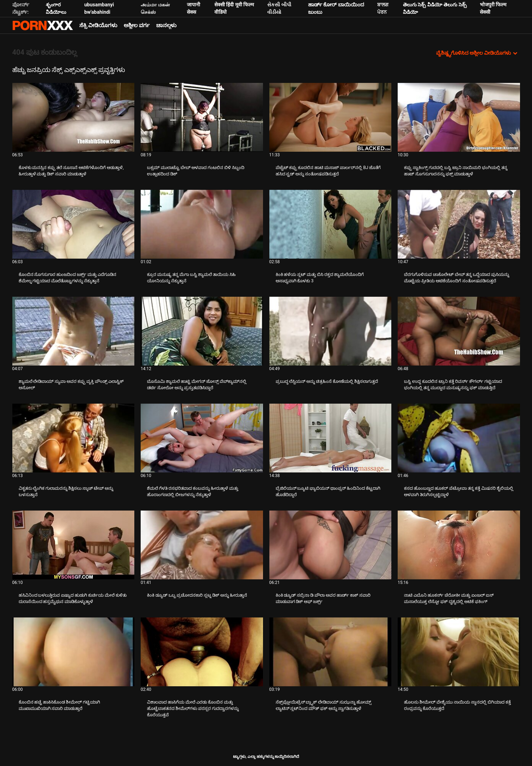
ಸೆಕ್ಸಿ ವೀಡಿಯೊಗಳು (99, 25)
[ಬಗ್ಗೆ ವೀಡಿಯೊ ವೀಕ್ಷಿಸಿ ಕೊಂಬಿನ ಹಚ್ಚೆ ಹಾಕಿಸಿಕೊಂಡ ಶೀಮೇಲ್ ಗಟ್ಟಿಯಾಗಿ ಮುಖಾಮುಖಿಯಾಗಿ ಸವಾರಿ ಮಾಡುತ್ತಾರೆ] (74, 652)
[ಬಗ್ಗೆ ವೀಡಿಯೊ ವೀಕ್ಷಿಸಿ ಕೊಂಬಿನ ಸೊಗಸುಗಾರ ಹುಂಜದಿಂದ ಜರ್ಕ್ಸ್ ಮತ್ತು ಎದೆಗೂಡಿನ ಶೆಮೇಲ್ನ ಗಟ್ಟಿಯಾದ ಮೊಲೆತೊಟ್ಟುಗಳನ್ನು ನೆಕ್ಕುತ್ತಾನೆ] (74, 224)
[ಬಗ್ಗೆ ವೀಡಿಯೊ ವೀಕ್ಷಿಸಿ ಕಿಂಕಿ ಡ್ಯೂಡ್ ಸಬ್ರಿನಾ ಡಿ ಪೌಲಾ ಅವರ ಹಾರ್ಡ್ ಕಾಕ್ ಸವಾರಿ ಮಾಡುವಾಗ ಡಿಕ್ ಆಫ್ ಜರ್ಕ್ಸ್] (331, 545)
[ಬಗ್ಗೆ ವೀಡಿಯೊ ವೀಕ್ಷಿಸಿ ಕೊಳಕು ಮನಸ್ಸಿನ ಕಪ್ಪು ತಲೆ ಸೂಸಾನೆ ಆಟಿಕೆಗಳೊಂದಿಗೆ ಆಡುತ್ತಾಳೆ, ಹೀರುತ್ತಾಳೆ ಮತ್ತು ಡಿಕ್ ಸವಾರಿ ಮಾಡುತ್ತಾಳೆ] (74, 117)
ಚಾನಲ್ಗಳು (166, 25)
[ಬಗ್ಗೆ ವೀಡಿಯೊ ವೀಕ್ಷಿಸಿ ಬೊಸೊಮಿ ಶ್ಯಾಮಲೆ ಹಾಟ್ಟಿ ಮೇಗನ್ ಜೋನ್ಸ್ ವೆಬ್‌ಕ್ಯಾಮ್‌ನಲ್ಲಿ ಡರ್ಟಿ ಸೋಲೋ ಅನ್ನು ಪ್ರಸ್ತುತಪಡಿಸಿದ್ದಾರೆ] (202, 331)
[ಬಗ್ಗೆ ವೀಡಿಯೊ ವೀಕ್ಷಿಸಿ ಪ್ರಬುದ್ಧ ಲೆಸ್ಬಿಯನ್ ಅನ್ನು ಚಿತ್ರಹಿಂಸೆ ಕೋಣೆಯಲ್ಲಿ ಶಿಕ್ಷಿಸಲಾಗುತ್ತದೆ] (331, 331)
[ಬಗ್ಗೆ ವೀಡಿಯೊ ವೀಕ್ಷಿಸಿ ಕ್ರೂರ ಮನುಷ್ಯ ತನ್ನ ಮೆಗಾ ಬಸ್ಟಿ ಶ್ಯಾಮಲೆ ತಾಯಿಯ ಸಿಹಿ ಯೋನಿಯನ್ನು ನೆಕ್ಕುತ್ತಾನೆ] (202, 224)
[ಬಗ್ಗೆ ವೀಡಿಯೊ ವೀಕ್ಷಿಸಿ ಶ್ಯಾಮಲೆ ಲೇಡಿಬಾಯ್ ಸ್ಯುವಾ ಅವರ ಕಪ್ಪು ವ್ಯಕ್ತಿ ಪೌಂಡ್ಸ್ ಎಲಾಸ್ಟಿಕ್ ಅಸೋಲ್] (74, 331)
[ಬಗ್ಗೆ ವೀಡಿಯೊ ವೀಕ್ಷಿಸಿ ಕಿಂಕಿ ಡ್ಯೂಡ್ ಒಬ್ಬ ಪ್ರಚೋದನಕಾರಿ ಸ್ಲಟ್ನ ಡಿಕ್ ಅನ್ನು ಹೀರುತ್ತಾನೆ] (202, 545)
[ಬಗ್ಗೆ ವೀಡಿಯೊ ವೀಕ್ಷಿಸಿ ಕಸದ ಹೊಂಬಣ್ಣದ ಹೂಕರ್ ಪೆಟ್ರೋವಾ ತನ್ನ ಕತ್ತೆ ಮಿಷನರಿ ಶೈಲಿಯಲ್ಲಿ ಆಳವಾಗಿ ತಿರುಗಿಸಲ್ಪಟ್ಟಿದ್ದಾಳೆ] (459, 438)
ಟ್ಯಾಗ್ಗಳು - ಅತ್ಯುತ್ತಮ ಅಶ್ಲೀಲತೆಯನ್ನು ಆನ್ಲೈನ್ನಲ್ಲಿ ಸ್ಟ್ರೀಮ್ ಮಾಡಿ (43, 25)
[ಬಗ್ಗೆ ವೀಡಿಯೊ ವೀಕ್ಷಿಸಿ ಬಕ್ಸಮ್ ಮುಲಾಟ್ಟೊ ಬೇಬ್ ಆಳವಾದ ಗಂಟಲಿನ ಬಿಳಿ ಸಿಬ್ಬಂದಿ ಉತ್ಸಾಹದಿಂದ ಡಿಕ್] (202, 117)
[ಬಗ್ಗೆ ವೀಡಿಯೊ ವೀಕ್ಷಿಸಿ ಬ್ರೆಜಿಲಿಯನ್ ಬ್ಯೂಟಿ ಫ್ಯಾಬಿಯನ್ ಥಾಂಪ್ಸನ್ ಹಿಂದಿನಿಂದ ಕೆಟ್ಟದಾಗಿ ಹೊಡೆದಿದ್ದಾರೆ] (331, 438)
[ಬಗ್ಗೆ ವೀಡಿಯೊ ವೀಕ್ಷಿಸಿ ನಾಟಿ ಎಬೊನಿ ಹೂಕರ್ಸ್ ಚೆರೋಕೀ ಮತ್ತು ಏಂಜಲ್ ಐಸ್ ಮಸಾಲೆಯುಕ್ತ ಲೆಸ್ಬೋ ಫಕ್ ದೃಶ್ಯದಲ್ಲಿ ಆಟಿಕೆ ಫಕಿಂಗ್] (459, 545)
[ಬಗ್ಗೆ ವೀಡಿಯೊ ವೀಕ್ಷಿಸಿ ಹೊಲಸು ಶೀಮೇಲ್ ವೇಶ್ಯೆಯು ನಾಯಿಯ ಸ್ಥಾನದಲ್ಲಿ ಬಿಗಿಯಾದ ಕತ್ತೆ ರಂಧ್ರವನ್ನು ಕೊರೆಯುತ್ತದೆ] (459, 652)
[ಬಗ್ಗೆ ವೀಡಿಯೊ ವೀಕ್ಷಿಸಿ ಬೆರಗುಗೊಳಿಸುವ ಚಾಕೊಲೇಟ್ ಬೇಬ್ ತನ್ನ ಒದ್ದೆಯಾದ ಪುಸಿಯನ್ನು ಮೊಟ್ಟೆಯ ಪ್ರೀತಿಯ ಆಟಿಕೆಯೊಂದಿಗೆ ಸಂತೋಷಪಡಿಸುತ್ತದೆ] (459, 224)
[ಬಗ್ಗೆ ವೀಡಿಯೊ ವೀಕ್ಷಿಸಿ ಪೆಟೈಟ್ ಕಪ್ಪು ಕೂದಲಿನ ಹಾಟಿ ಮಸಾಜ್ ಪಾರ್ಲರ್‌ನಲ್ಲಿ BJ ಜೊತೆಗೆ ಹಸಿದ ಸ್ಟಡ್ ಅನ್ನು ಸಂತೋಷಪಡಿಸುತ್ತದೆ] (331, 117)
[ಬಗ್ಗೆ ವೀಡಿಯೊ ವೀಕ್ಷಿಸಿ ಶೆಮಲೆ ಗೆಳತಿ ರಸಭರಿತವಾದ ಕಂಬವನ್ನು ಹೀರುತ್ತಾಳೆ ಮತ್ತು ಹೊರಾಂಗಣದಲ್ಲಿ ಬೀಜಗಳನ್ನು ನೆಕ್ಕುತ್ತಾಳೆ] (202, 438)
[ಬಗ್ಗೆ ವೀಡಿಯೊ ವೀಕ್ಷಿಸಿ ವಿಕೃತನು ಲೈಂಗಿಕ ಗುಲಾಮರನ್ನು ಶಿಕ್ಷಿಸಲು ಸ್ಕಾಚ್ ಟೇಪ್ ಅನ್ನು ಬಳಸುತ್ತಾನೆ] (74, 438)
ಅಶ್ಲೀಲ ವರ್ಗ (137, 25)
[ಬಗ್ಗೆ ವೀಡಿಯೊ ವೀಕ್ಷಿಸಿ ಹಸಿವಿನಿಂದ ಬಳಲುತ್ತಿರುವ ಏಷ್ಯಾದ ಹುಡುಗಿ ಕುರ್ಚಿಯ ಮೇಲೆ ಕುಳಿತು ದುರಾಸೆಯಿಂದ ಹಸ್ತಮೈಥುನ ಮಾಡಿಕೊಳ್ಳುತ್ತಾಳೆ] (74, 545)
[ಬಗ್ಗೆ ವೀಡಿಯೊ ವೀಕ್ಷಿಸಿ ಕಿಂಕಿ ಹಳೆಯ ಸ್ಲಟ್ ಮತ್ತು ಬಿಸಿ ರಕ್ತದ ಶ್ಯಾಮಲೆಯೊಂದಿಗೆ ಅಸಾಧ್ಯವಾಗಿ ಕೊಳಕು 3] (331, 224)
